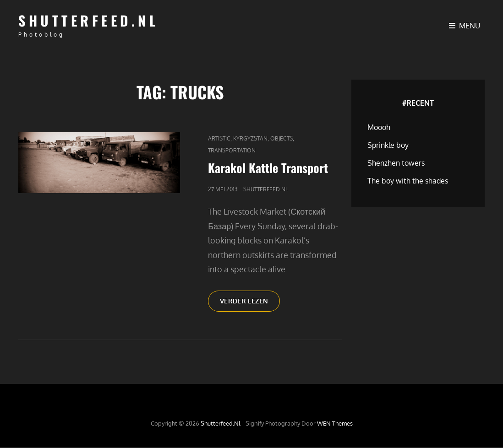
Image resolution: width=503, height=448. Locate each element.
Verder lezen (252, 305)
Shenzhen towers (396, 163)
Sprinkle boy (388, 145)
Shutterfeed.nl (88, 20)
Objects (282, 138)
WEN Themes (335, 425)
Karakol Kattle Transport (268, 168)
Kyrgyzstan (250, 138)
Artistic (219, 138)
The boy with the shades (408, 181)
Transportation (232, 150)
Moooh (379, 127)
